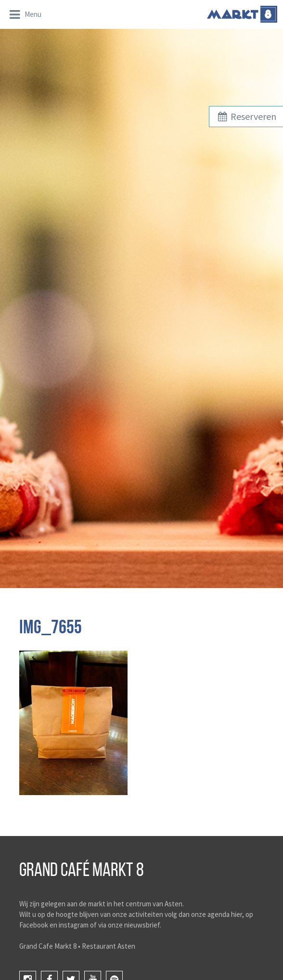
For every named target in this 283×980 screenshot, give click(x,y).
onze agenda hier (217, 914)
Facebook (34, 925)
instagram (74, 925)
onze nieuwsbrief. (135, 925)
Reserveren (246, 116)
